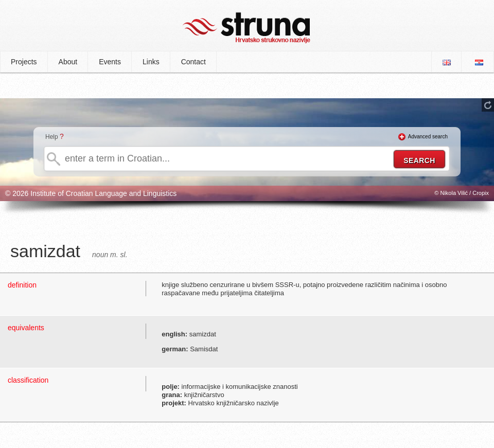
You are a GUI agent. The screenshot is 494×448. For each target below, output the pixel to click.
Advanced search (428, 137)
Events (110, 62)
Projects (24, 62)
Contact (193, 62)
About (68, 62)
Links (151, 62)
